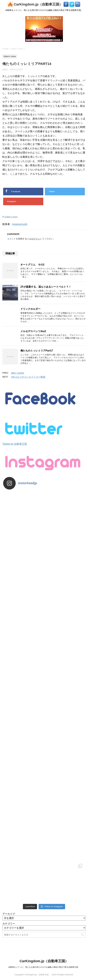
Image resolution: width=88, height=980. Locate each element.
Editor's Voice (11, 217)
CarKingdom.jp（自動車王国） (36, 4)
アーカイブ (9, 914)
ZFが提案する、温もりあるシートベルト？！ (46, 287)
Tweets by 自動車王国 (15, 444)
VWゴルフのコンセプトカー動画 (28, 377)
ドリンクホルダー (30, 309)
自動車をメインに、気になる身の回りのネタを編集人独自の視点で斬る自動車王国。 (44, 967)
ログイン (36, 239)
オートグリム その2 (32, 265)
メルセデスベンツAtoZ (33, 331)
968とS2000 (17, 373)
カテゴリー (9, 924)
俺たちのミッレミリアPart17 (37, 351)
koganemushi (20, 224)
